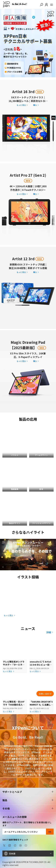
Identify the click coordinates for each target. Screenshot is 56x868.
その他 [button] (28, 809)
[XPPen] (15, 4)
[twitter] (4, 845)
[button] (42, 4)
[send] (50, 832)
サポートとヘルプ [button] (28, 792)
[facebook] (15, 845)
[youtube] (26, 845)
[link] (28, 120)
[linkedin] (20, 845)
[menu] (51, 4)
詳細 (50, 632)
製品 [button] (28, 800)
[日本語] (28, 854)
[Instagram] (10, 845)
